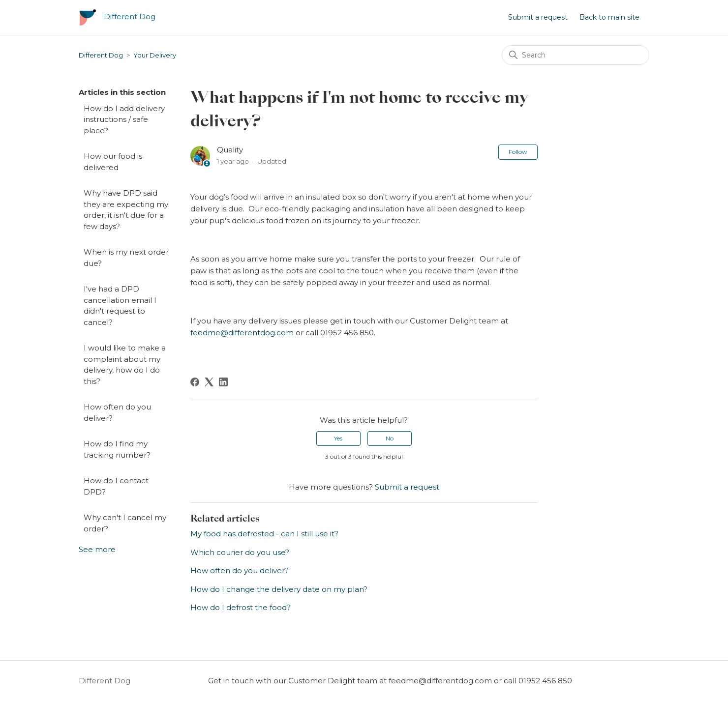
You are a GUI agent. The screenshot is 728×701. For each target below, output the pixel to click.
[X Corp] (209, 382)
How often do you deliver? (117, 412)
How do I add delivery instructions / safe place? (124, 119)
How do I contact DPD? (116, 486)
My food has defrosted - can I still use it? (264, 534)
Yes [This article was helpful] (338, 438)
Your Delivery (155, 55)
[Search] (576, 55)
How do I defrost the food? (241, 607)
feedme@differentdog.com (242, 333)
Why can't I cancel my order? (125, 523)
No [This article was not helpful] (390, 438)
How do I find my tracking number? (117, 449)
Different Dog (101, 55)
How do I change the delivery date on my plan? (279, 589)
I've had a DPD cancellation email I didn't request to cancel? (120, 306)
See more (97, 549)
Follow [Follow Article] (518, 152)
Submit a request (538, 17)
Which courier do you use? (240, 552)
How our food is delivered (113, 162)
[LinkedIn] (223, 382)
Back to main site (609, 17)
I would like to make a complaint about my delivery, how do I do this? (125, 365)
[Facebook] (195, 382)
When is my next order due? (126, 258)
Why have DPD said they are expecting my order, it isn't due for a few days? (126, 210)
